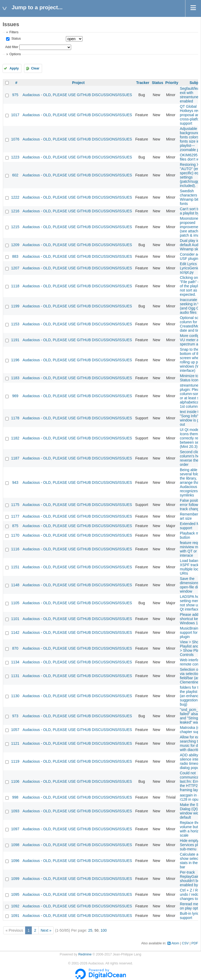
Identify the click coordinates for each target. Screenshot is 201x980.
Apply (14, 68)
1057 (15, 730)
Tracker (143, 83)
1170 (15, 535)
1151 (15, 567)
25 (90, 930)
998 (15, 797)
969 (15, 396)
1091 (15, 916)
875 (15, 526)
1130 (15, 696)
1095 (15, 894)
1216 (15, 211)
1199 (15, 306)
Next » (46, 930)
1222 (15, 197)
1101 (15, 619)
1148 (15, 585)
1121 (15, 743)
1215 (15, 227)
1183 (15, 378)
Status (15, 39)
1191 (15, 340)
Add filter (12, 47)
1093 (15, 811)
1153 (15, 324)
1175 (15, 505)
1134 (15, 662)
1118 (15, 286)
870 (15, 648)
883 (15, 256)
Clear (35, 68)
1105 (15, 603)
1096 (15, 861)
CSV (185, 943)
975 (15, 95)
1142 (15, 632)
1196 (15, 360)
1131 (15, 676)
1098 (15, 845)
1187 (15, 458)
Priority (172, 83)
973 (15, 716)
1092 (15, 906)
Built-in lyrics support (190, 916)
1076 (15, 139)
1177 (15, 516)
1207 (15, 268)
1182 (15, 438)
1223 (15, 157)
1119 (15, 761)
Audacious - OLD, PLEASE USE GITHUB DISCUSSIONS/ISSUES (77, 95)
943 (15, 482)
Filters (14, 32)
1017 (15, 115)
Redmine (85, 954)
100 (104, 930)
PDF (195, 943)
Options (15, 54)
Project (78, 83)
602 (15, 175)
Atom (175, 943)
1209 (15, 245)
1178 (15, 418)
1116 (15, 549)
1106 (15, 781)
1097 (15, 829)
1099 (15, 879)
